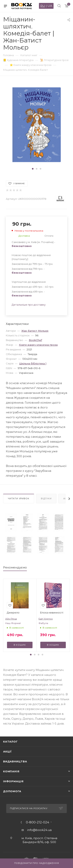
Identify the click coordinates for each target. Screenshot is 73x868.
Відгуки (46, 499)
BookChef (35, 340)
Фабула (43, 623)
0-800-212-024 (37, 822)
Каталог (10, 742)
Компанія (11, 771)
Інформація (13, 781)
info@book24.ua (39, 830)
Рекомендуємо (15, 567)
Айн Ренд (11, 619)
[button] (33, 169)
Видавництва (15, 761)
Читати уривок (19, 499)
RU (43, 6)
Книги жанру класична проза (38, 345)
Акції (7, 751)
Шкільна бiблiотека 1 (33, 363)
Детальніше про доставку (29, 305)
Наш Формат (13, 623)
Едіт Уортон (46, 619)
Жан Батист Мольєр (35, 331)
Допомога (12, 791)
